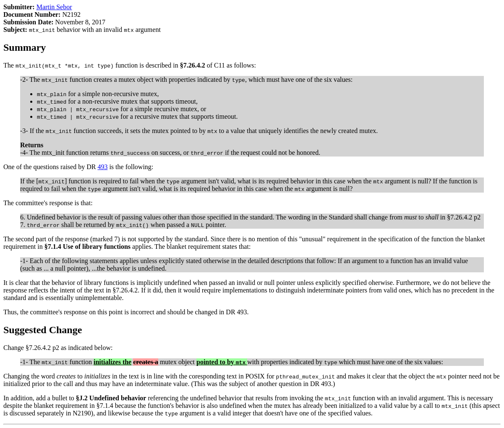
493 (102, 167)
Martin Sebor (54, 7)
